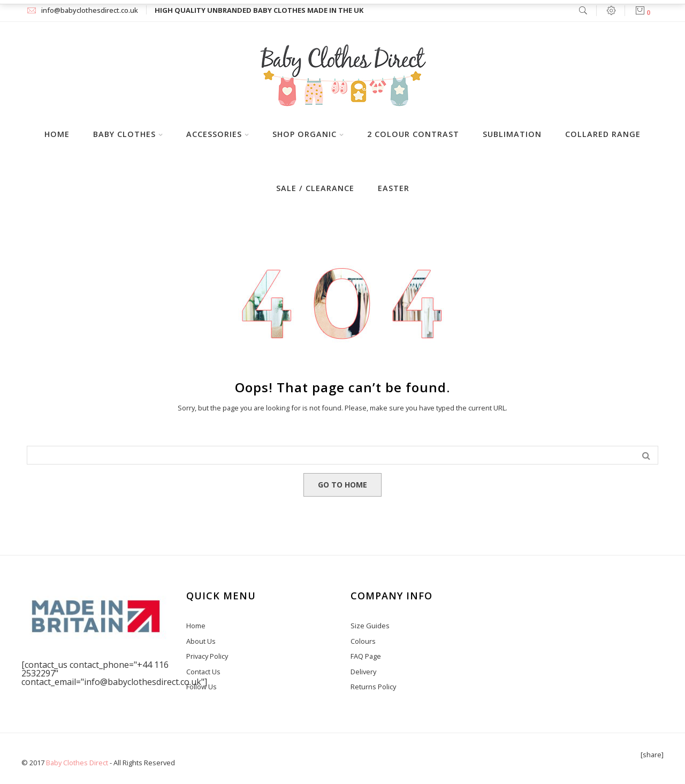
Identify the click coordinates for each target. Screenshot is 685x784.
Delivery (363, 672)
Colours (363, 641)
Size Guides (370, 626)
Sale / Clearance (315, 188)
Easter (394, 188)
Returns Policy (373, 687)
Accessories (214, 134)
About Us (201, 641)
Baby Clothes (124, 134)
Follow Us (201, 687)
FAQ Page (366, 656)
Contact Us (203, 672)
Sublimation (512, 134)
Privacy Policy (207, 656)
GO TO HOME (342, 485)
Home (57, 134)
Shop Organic (305, 134)
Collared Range (603, 134)
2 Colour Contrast (413, 134)
